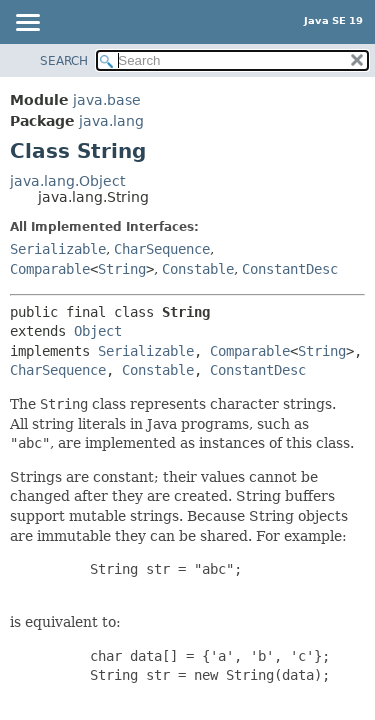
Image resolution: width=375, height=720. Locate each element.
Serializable (58, 249)
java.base (107, 100)
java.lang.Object (67, 181)
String (122, 269)
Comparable (50, 269)
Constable (198, 269)
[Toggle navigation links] (27, 24)
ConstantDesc (290, 269)
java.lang (111, 121)
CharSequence (162, 249)
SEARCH (64, 61)
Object (98, 331)
